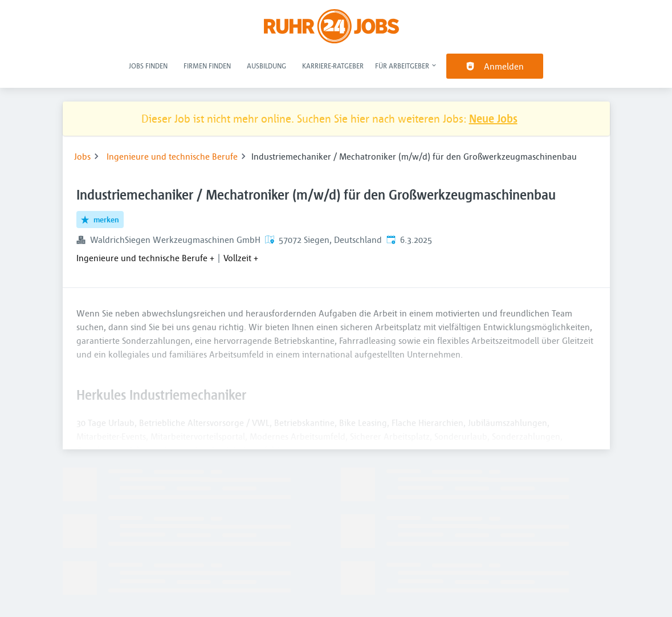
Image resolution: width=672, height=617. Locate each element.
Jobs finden (148, 66)
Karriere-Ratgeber (333, 66)
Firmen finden (207, 66)
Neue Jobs (493, 118)
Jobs (82, 156)
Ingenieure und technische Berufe (172, 156)
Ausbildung (266, 66)
